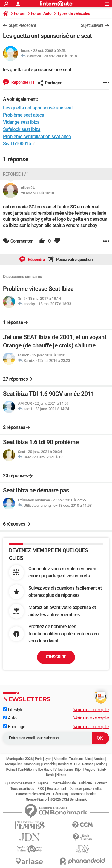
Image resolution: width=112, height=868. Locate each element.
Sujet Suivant (92, 25)
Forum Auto (41, 13)
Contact (101, 783)
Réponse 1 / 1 (16, 174)
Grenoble (49, 764)
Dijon (79, 770)
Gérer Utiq (60, 794)
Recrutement (56, 789)
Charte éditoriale (64, 783)
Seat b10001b (17, 144)
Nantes (99, 759)
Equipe (43, 783)
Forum (20, 13)
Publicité (85, 783)
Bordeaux (65, 764)
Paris (38, 759)
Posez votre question (74, 260)
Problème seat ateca (24, 115)
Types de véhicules (73, 13)
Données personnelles (86, 789)
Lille (77, 764)
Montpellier (13, 764)
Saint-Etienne (27, 770)
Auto (10, 718)
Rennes (88, 764)
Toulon (100, 764)
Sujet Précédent (22, 25)
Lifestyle (13, 710)
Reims (11, 770)
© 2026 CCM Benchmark (68, 799)
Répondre (36, 260)
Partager (50, 83)
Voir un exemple (91, 709)
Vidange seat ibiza (21, 122)
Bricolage (14, 727)
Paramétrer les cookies (33, 794)
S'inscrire (56, 657)
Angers (90, 770)
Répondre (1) (22, 82)
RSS (40, 789)
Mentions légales (84, 794)
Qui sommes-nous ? (20, 783)
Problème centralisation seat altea (37, 136)
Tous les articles (22, 789)
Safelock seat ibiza (22, 129)
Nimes (61, 775)
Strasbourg (32, 764)
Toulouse (76, 759)
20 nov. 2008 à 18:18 (60, 56)
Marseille (60, 759)
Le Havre (46, 770)
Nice (88, 759)
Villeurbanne (63, 770)
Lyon (48, 759)
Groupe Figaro (36, 799)
